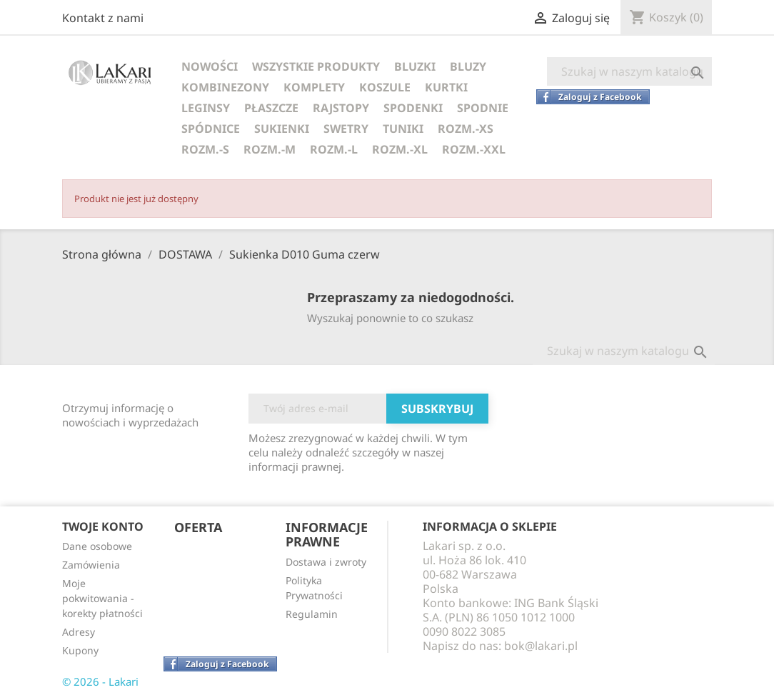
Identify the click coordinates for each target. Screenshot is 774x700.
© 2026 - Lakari (100, 681)
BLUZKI (415, 66)
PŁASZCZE (271, 108)
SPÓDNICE (211, 129)
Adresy (79, 632)
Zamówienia (91, 565)
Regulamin (312, 614)
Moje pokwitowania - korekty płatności (102, 598)
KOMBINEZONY (225, 87)
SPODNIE (483, 108)
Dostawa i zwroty (326, 562)
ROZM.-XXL (474, 149)
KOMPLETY (314, 87)
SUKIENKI (282, 129)
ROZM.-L (334, 149)
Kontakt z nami (103, 18)
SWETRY (346, 129)
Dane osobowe (97, 546)
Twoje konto (103, 526)
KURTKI (446, 87)
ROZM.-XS (466, 129)
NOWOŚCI (210, 66)
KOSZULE (385, 87)
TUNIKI (403, 129)
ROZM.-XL (400, 149)
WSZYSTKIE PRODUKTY (316, 66)
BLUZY (468, 66)
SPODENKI (413, 108)
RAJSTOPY (341, 108)
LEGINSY (206, 108)
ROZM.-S (205, 149)
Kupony (80, 650)
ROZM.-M (270, 149)
